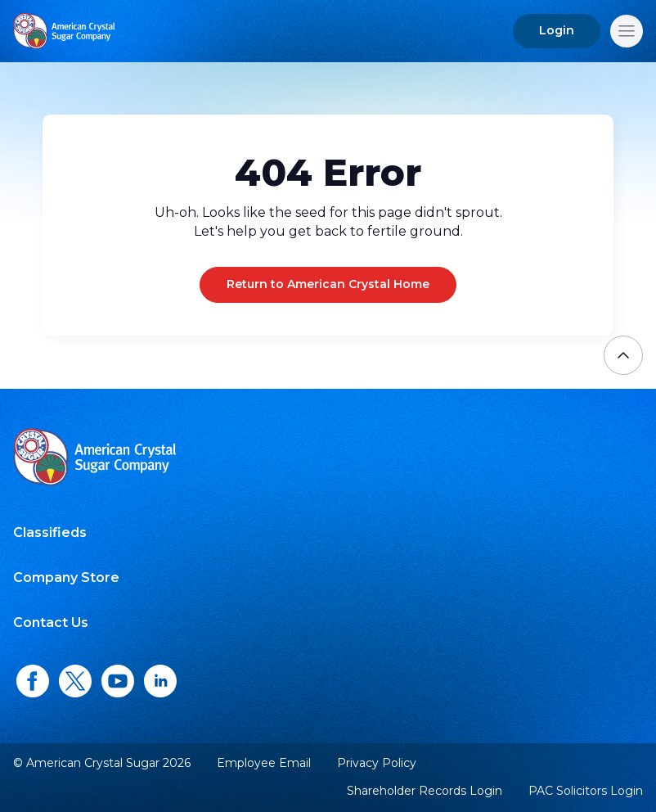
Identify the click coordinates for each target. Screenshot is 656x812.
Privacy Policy (377, 763)
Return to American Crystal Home (328, 284)
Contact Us (51, 623)
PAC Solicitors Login (586, 791)
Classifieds (50, 532)
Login (557, 30)
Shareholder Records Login (425, 791)
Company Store (66, 577)
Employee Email (264, 763)
